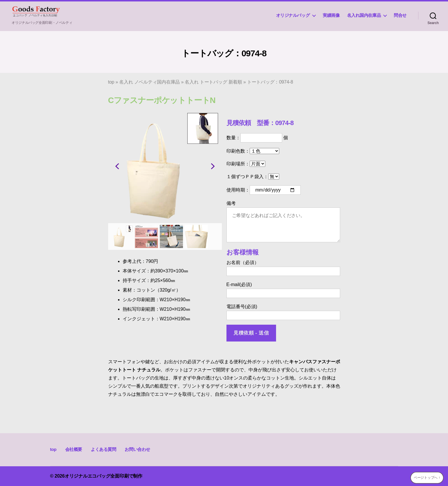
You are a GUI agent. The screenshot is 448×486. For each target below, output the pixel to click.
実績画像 (331, 15)
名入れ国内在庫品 (364, 15)
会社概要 (74, 449)
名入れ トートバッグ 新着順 (213, 82)
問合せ (400, 15)
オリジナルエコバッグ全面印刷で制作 (104, 476)
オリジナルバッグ (293, 15)
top (111, 82)
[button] (117, 166)
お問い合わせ (137, 449)
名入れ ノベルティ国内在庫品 (149, 82)
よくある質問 (104, 449)
